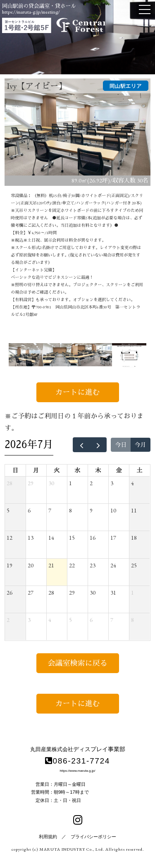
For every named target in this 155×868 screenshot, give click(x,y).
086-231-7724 (77, 761)
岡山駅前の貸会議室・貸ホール (39, 6)
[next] (98, 445)
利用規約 (48, 837)
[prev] (81, 445)
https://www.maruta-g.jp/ (78, 771)
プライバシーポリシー (93, 837)
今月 (141, 445)
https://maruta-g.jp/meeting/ (31, 12)
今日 (121, 445)
